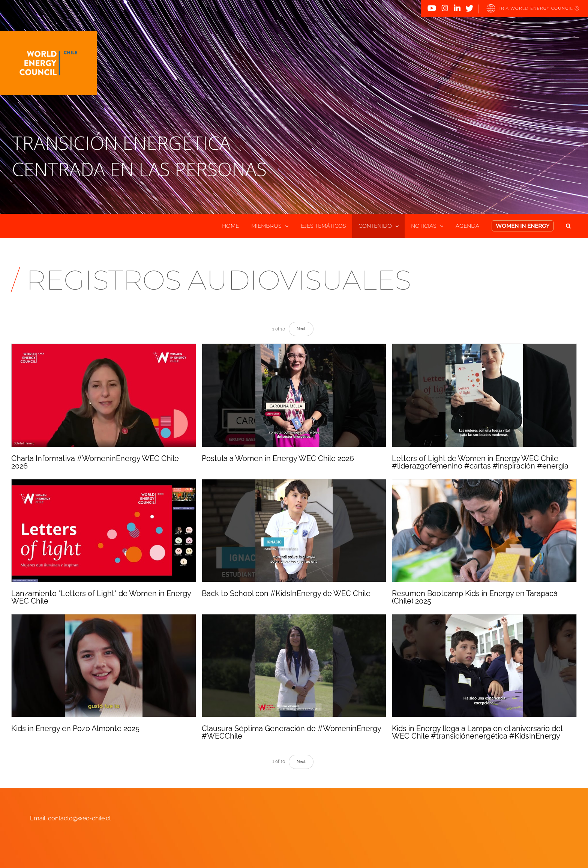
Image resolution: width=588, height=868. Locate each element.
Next (301, 329)
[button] (568, 226)
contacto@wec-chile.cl (79, 818)
